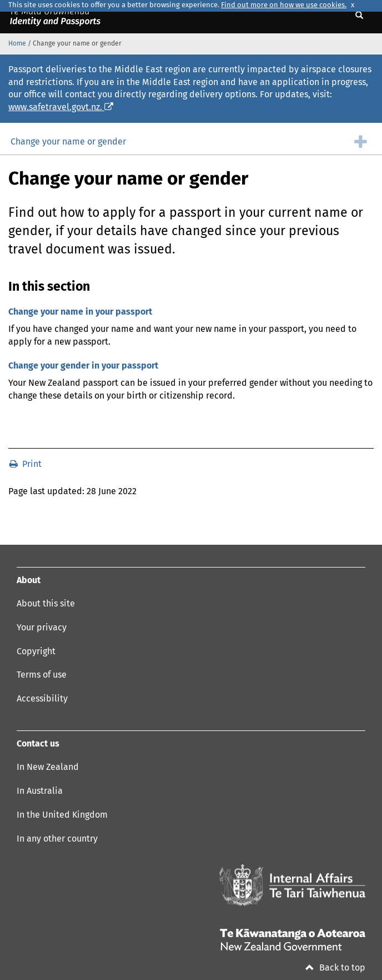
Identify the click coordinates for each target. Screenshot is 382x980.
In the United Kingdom (62, 815)
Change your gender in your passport (83, 366)
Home (17, 44)
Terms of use (42, 675)
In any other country (57, 839)
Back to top (335, 968)
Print (26, 464)
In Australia (40, 791)
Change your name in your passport (80, 312)
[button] (191, 142)
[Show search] (361, 16)
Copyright (36, 651)
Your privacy (42, 628)
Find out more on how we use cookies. (284, 5)
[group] (191, 142)
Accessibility (42, 699)
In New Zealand (48, 767)
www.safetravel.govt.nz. (61, 107)
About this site (46, 604)
